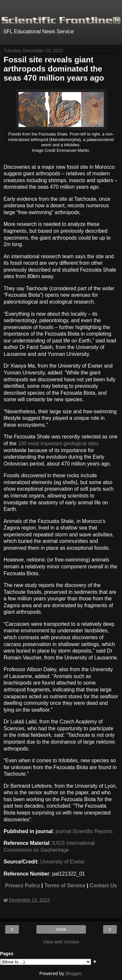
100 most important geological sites (58, 443)
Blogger (73, 973)
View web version (61, 942)
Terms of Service (65, 885)
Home (61, 929)
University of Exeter (63, 862)
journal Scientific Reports (84, 831)
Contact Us (103, 885)
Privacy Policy (23, 885)
